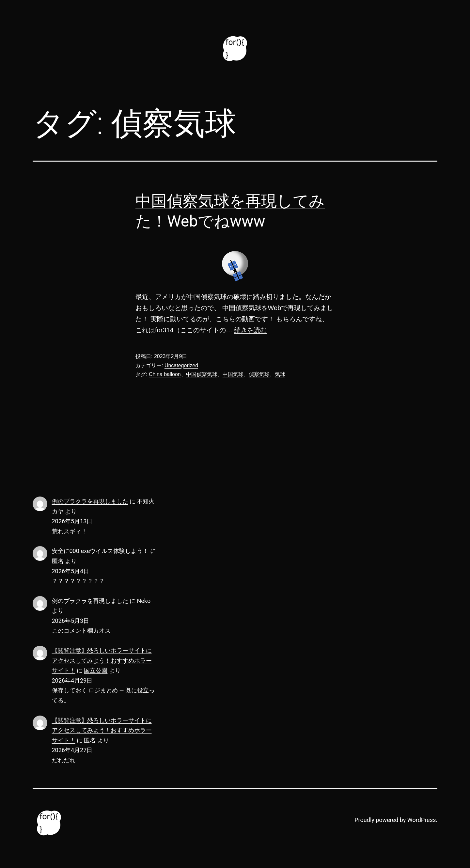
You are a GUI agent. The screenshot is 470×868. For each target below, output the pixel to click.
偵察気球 (259, 374)
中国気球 (233, 374)
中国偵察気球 (202, 374)
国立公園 (96, 670)
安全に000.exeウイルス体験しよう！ (100, 551)
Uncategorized (181, 365)
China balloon (165, 374)
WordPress (422, 820)
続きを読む (250, 330)
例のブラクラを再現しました (90, 501)
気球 (280, 374)
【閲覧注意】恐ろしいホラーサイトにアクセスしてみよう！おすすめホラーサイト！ (102, 660)
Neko (144, 601)
